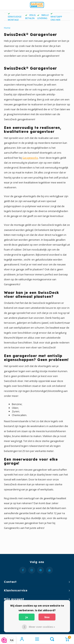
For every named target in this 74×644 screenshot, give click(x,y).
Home (7, 28)
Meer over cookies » (42, 627)
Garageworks (30, 158)
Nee (47, 617)
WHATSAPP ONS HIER (56, 17)
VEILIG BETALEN (30, 17)
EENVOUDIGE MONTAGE (15, 17)
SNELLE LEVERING (43, 17)
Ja (27, 617)
